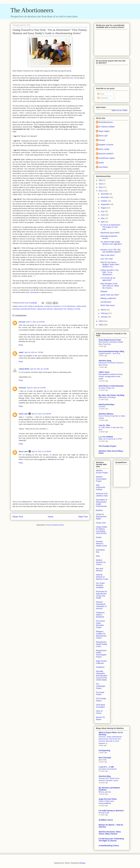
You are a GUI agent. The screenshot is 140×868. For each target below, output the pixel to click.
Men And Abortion (100, 570)
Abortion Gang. (105, 361)
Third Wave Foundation (101, 706)
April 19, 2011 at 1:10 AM (39, 369)
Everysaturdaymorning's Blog (111, 351)
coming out (48, 306)
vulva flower (103, 167)
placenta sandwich (106, 154)
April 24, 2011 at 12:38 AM (41, 414)
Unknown (23, 388)
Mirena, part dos (105, 792)
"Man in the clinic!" (108, 255)
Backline (99, 510)
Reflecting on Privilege (107, 397)
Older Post (83, 517)
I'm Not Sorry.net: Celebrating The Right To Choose (111, 840)
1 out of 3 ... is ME (106, 767)
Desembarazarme (106, 122)
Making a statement (108, 298)
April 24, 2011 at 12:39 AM (41, 451)
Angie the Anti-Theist (108, 799)
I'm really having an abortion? (111, 811)
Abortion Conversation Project (101, 479)
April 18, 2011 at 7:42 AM (34, 352)
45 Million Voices (106, 820)
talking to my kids (74, 309)
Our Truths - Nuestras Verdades (101, 585)
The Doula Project (100, 693)
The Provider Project (107, 446)
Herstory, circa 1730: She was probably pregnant (110, 251)
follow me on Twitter (120, 110)
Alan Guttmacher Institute (101, 487)
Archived (102, 407)
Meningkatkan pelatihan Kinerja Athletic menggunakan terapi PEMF (111, 377)
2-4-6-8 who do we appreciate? (108, 279)
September (105, 204)
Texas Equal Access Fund (110, 340)
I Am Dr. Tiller (104, 425)
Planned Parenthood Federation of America (101, 605)
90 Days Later (104, 813)
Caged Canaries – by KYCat (109, 353)
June (103, 215)
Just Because (106, 302)
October (104, 201)
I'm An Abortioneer (68, 306)
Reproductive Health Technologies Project (101, 654)
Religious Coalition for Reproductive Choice (101, 635)
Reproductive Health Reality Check (102, 644)
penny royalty (104, 149)
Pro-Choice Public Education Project (100, 624)
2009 (101, 325)
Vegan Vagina (104, 131)
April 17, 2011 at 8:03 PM (35, 322)
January (104, 317)
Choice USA (101, 523)
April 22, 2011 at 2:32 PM (36, 388)
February (105, 313)
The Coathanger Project (101, 686)
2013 (101, 184)
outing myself (81, 306)
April (103, 222)
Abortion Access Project (102, 472)
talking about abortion (45, 309)
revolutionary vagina (107, 158)
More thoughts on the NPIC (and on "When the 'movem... (110, 286)
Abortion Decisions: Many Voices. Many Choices (110, 833)
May (103, 218)
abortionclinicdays (107, 404)
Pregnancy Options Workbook (100, 615)
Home (51, 517)
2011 (101, 191)
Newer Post (18, 517)
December (105, 194)
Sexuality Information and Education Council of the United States (102, 676)
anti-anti (22, 322)
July (103, 211)
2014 (101, 180)
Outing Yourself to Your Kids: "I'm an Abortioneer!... (109, 272)
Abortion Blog (105, 776)
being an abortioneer (36, 306)
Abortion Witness (106, 414)
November (105, 197)
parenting (16, 309)
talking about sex (60, 309)
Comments (103, 98)
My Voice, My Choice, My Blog (112, 395)
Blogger (83, 863)
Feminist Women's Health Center (102, 544)
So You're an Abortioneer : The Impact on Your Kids (111, 227)
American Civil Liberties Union (102, 495)
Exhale (99, 537)
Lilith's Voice (104, 372)
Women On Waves (101, 718)
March (104, 310)
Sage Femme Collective (101, 662)
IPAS (98, 556)
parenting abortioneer (28, 309)
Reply (21, 345)
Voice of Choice (99, 712)
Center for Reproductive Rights (101, 516)
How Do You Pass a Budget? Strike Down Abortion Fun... (110, 264)
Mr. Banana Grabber (107, 127)
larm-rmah (103, 760)
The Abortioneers (32, 10)
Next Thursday (105, 758)
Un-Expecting (104, 750)
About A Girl (23, 306)
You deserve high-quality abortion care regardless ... (111, 244)
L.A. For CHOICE (106, 437)
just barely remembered (108, 769)
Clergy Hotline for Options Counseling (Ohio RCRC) (102, 530)
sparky (101, 163)
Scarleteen (35, 292)
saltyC (21, 352)
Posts (101, 94)
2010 (101, 321)
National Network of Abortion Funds (102, 577)
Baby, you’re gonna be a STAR (110, 439)
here (71, 78)
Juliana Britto (24, 369)
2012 (101, 187)
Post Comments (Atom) (55, 525)
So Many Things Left (107, 388)
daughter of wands (106, 145)
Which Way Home (108, 305)
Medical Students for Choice (101, 562)
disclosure (57, 306)
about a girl (23, 414)
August (104, 208)
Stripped (104, 291)
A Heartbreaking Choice (109, 846)
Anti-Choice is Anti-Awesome (111, 386)
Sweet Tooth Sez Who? (110, 295)
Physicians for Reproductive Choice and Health (102, 595)
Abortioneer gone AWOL (110, 233)
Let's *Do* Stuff (106, 259)
